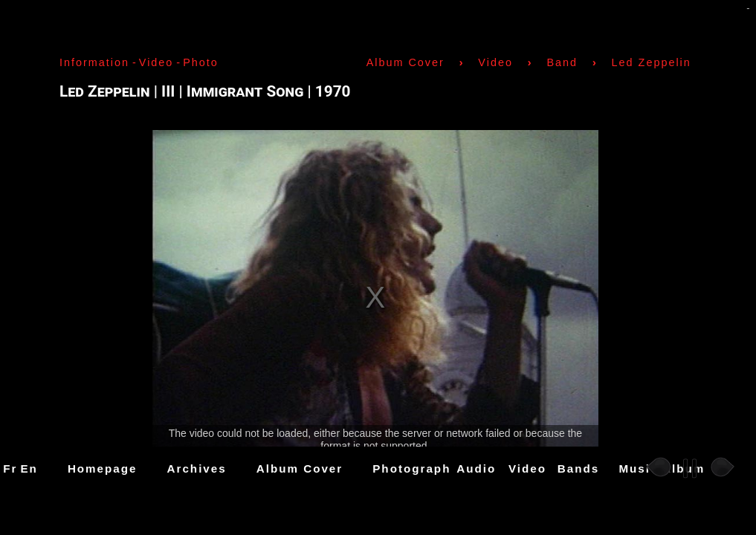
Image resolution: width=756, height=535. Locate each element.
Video (527, 468)
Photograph (411, 468)
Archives (197, 468)
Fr (10, 468)
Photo (201, 62)
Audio (476, 468)
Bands (578, 468)
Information (94, 62)
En (29, 468)
